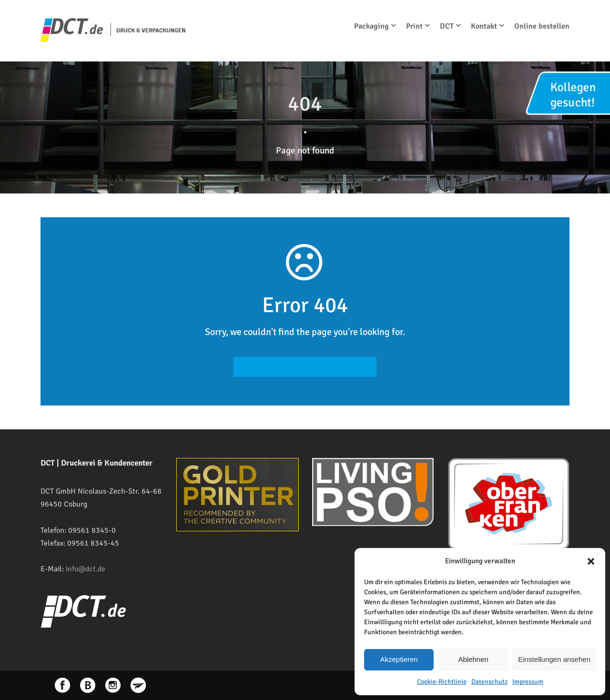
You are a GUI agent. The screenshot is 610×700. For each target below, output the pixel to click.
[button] (591, 561)
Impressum (528, 682)
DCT (447, 26)
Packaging (371, 26)
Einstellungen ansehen (554, 659)
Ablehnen (473, 659)
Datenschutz (489, 682)
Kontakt (484, 26)
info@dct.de (86, 569)
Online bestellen (542, 26)
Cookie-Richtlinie (442, 682)
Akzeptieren (399, 659)
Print (414, 26)
